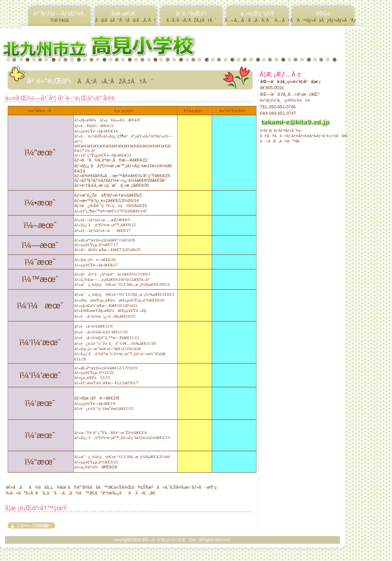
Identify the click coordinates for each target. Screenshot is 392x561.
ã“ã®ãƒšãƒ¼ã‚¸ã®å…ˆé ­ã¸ (31, 525)
